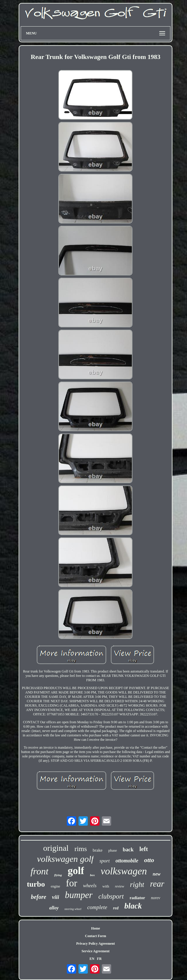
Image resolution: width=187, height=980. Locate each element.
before (39, 897)
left (144, 849)
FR (99, 959)
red (116, 908)
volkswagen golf (65, 859)
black (133, 906)
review (120, 886)
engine (55, 886)
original (56, 848)
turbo (36, 884)
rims (81, 849)
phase (113, 850)
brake (98, 850)
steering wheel (73, 909)
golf (76, 871)
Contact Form (95, 936)
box (92, 875)
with (106, 886)
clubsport (111, 896)
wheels (90, 886)
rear (157, 884)
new (157, 874)
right (137, 884)
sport (105, 861)
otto (149, 860)
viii (55, 897)
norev (156, 898)
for (71, 883)
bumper (79, 895)
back (128, 850)
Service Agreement (95, 951)
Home (96, 928)
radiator (137, 898)
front (40, 871)
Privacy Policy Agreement (95, 944)
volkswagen (124, 871)
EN (92, 959)
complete (97, 907)
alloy (54, 908)
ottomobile (127, 861)
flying (58, 875)
